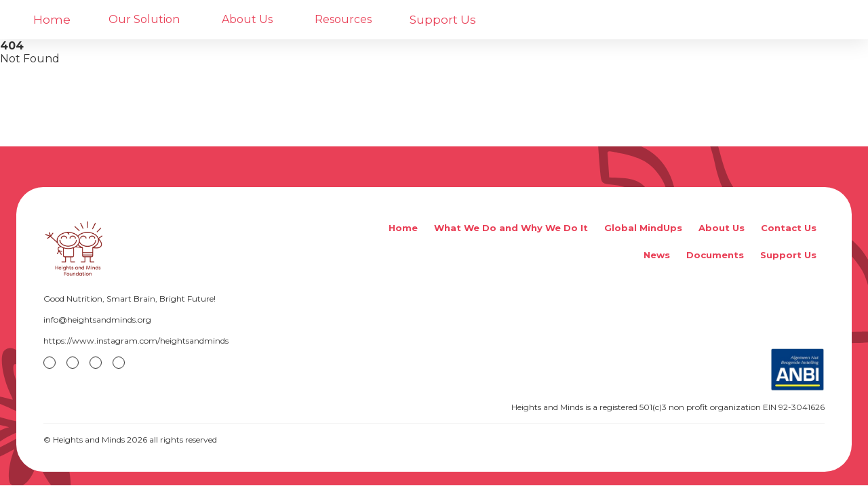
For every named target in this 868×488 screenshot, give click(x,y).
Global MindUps (643, 228)
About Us (722, 228)
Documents (715, 255)
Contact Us (789, 228)
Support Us (443, 20)
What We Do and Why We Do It (511, 228)
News (657, 255)
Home (52, 20)
